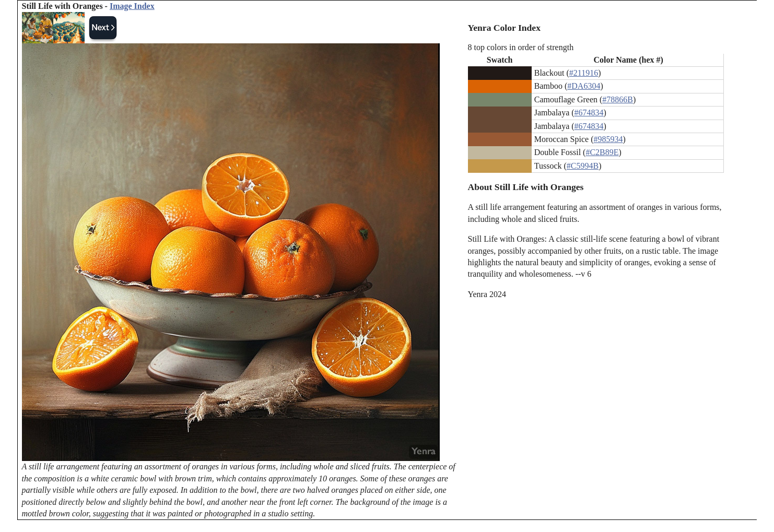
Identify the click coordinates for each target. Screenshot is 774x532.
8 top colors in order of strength (521, 47)
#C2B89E (602, 152)
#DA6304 (584, 86)
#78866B (618, 99)
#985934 (608, 139)
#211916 (584, 73)
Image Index (132, 6)
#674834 (589, 113)
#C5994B (583, 166)
